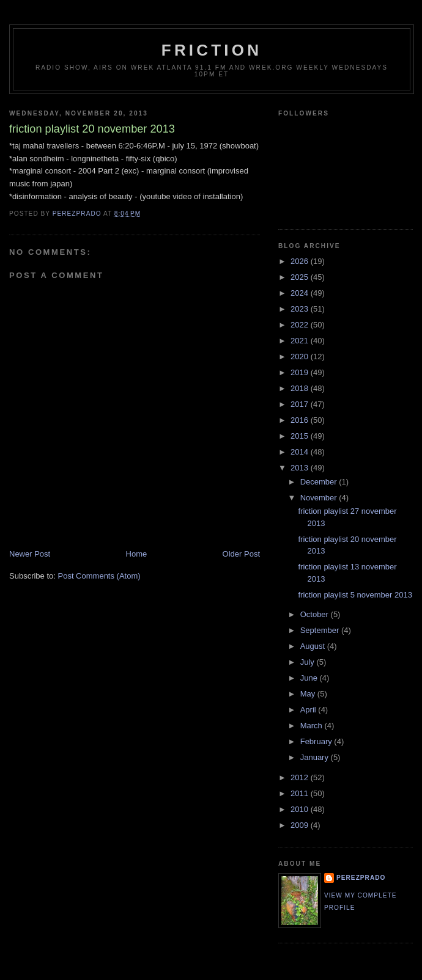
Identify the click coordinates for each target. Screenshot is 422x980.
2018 (301, 388)
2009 (301, 825)
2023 (301, 309)
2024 (301, 293)
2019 (301, 372)
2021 (301, 341)
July (309, 662)
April (309, 710)
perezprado (361, 878)
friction (212, 50)
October (316, 614)
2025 (301, 277)
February (317, 741)
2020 (301, 357)
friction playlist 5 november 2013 (355, 595)
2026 (301, 261)
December (320, 482)
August (314, 646)
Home (137, 554)
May (309, 694)
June (310, 678)
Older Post (241, 554)
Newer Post (30, 554)
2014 (301, 452)
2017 (301, 404)
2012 (301, 777)
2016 (301, 420)
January (316, 757)
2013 (301, 468)
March (313, 726)
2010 (301, 809)
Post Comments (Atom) (99, 576)
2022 (301, 325)
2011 (301, 793)
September (321, 630)
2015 (301, 436)
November (320, 498)
